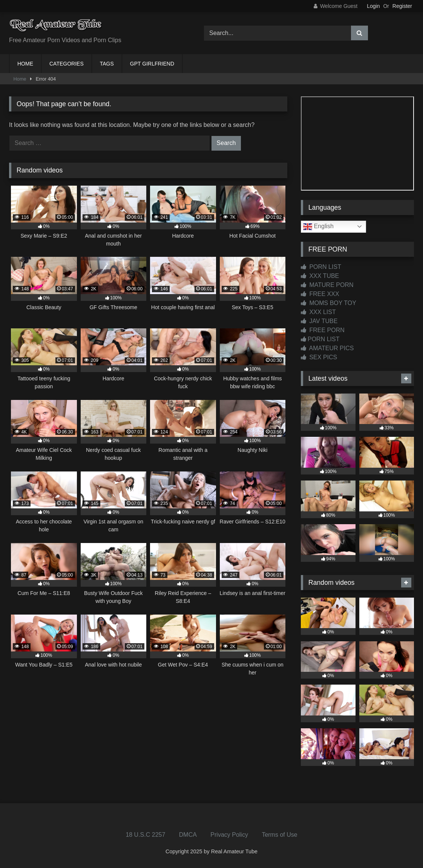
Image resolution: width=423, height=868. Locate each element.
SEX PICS (319, 357)
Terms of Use (279, 835)
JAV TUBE (319, 321)
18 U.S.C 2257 (145, 835)
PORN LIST (321, 267)
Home (20, 79)
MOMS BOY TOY (329, 303)
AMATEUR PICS (327, 348)
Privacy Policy (229, 835)
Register (402, 6)
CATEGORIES (67, 64)
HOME (25, 64)
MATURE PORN (327, 285)
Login (373, 6)
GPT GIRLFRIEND (152, 64)
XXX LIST (318, 312)
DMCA (188, 835)
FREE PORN (323, 330)
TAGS (107, 64)
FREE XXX (320, 294)
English (318, 227)
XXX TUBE (320, 276)
